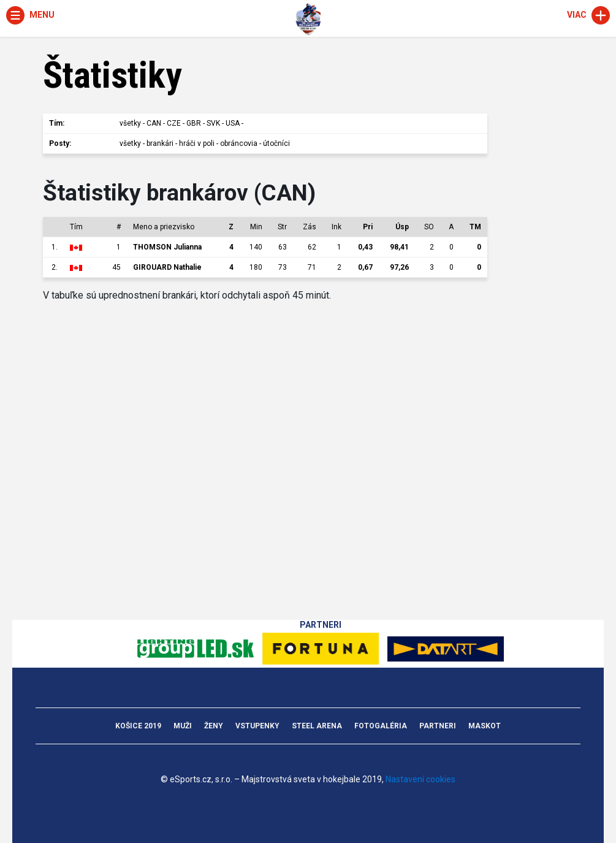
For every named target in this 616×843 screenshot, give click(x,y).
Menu (30, 15)
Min (256, 227)
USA (233, 123)
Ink (337, 227)
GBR (194, 123)
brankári (160, 143)
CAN (154, 123)
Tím (76, 227)
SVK (213, 123)
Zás (310, 227)
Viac (588, 15)
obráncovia (239, 143)
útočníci (276, 143)
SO (429, 227)
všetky (130, 123)
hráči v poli (197, 143)
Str (282, 227)
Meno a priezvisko (164, 227)
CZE (174, 123)
